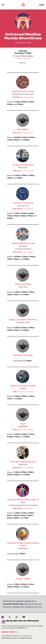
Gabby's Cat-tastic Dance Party (23, 320)
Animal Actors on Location (23, 91)
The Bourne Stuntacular (23, 203)
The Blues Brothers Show (23, 165)
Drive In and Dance (23, 284)
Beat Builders (23, 129)
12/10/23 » (27, 58)
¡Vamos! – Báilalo (23, 579)
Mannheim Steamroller (23, 355)
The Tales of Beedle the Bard (23, 462)
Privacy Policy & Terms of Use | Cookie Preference (17, 638)
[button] (23, 63)
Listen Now (11, 632)
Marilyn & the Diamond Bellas (23, 386)
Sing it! (23, 424)
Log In (42, 5)
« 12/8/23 (19, 58)
